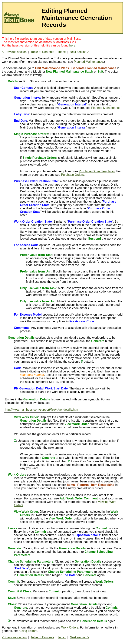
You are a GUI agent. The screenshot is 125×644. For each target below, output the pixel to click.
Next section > (79, 52)
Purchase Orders (72, 175)
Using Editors (28, 631)
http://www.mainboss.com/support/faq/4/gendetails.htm (41, 410)
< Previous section (14, 52)
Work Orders (70, 627)
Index (62, 52)
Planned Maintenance (89, 62)
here (72, 45)
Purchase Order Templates (97, 171)
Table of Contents (43, 52)
